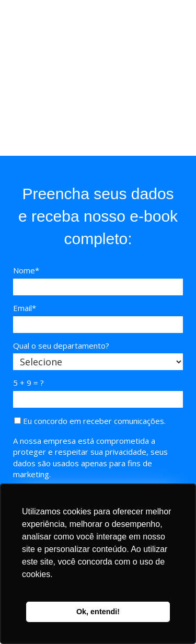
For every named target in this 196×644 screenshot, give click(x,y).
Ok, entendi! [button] (98, 612)
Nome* (26, 271)
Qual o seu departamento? (61, 346)
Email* (25, 308)
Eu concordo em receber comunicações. (90, 421)
